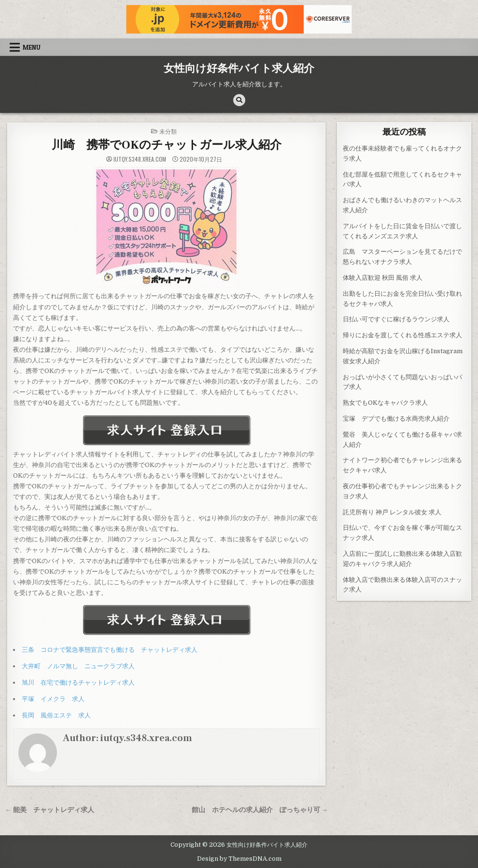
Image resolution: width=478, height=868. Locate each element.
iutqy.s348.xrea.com (140, 159)
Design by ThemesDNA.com (239, 859)
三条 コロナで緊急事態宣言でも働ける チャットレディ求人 (110, 650)
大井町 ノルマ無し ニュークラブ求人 (78, 666)
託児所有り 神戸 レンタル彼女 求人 (392, 512)
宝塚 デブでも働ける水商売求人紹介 (396, 419)
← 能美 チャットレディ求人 (49, 810)
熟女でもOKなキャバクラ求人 (385, 403)
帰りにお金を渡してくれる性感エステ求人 (402, 335)
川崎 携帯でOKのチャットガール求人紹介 (167, 145)
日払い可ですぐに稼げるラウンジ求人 (396, 319)
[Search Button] (239, 100)
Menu (32, 47)
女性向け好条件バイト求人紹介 (239, 69)
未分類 (168, 131)
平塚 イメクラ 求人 (53, 699)
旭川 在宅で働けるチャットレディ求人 (78, 682)
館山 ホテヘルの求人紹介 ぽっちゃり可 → (260, 810)
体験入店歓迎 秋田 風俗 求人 (383, 278)
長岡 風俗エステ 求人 (56, 715)
